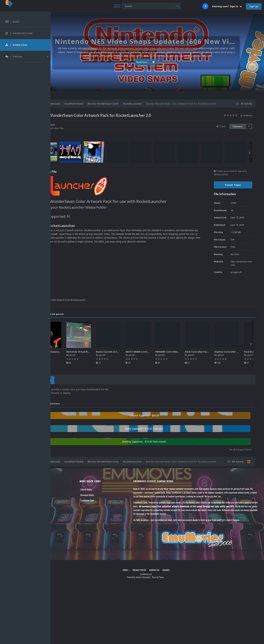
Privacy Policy (151, 575)
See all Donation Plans (240, 452)
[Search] (92, 6)
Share (221, 130)
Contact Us (61, 516)
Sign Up (254, 6)
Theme (137, 575)
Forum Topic (233, 188)
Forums (59, 500)
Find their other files (76, 132)
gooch (74, 128)
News (59, 494)
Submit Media (104, 494)
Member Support (63, 511)
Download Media (105, 500)
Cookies (177, 575)
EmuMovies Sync (105, 505)
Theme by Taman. (169, 582)
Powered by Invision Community (150, 582)
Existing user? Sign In (227, 6)
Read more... (157, 62)
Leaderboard (62, 505)
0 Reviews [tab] (66, 383)
